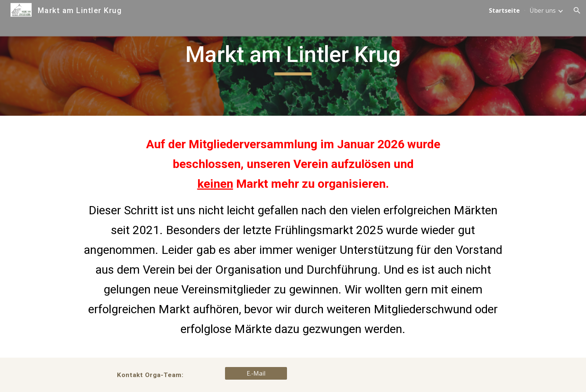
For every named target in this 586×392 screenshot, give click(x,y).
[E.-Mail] (256, 373)
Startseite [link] (504, 10)
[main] (293, 58)
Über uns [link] (543, 10)
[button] (577, 10)
